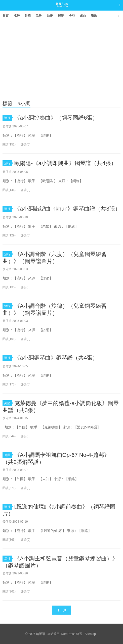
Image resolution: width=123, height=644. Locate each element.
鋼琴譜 (61, 10)
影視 (61, 16)
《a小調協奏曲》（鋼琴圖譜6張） (56, 118)
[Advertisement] (61, 59)
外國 (28, 16)
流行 (17, 16)
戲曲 (83, 16)
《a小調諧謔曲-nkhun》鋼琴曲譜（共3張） (67, 209)
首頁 (6, 16)
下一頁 (62, 610)
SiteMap (90, 634)
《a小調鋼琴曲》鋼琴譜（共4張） (56, 358)
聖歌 (94, 16)
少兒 (72, 16)
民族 (39, 16)
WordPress (68, 634)
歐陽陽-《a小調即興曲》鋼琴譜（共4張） (65, 163)
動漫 (50, 16)
